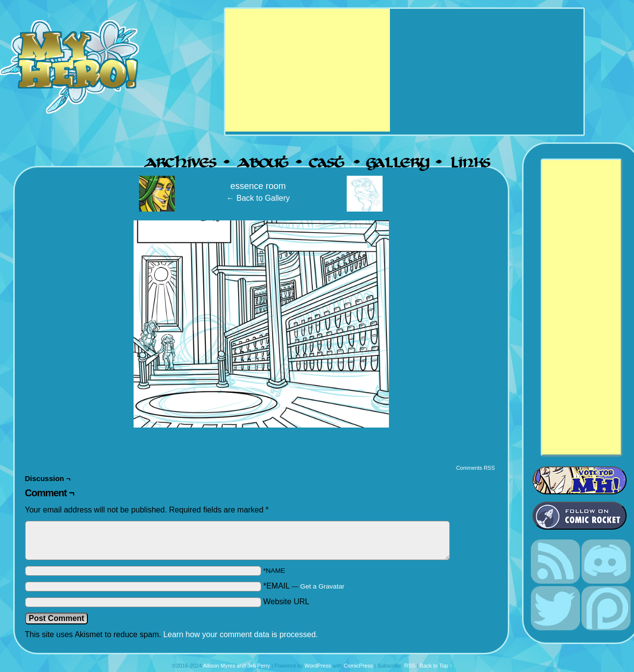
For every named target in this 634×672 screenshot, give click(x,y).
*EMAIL (304, 586)
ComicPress (358, 666)
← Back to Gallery (258, 198)
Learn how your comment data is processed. (240, 634)
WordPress (318, 666)
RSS (410, 666)
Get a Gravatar (322, 586)
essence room (258, 186)
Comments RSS (476, 468)
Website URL (286, 602)
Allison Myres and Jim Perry (237, 666)
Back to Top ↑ (436, 666)
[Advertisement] (308, 70)
